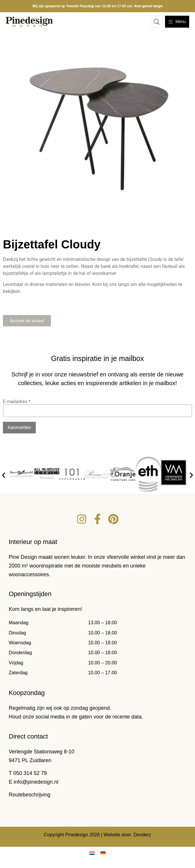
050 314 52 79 (30, 773)
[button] (4, 475)
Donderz (142, 835)
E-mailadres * (17, 402)
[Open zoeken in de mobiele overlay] (157, 22)
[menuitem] (92, 853)
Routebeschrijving (30, 795)
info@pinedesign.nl (36, 782)
